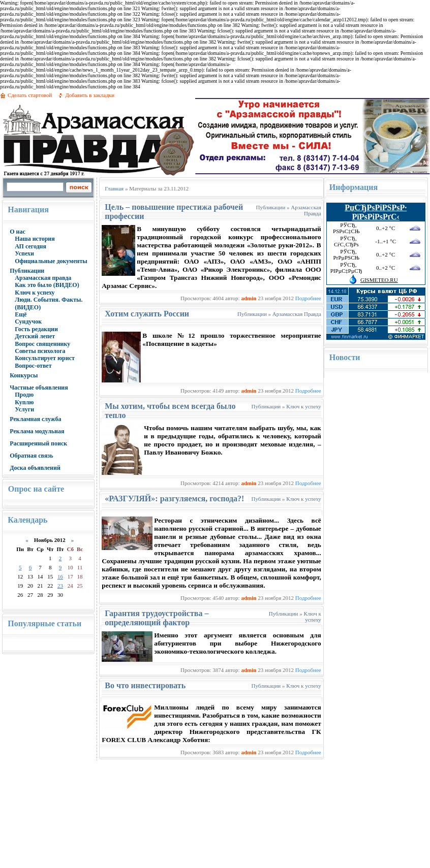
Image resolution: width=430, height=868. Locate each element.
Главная (114, 188)
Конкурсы (24, 375)
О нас (18, 232)
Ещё (21, 314)
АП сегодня (30, 246)
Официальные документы (51, 261)
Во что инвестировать (145, 685)
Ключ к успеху (35, 293)
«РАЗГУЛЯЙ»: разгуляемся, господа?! (174, 499)
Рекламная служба (35, 419)
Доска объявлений (35, 468)
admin (249, 298)
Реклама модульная (37, 431)
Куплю (24, 402)
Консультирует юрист (45, 358)
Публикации (27, 271)
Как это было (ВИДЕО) (47, 285)
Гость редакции (36, 329)
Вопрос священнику (42, 344)
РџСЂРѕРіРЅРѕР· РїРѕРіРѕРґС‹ (376, 212)
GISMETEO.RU (379, 280)
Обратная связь (31, 456)
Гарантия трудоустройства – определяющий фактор (157, 618)
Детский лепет (35, 336)
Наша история (35, 239)
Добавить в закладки (90, 95)
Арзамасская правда (43, 278)
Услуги (24, 409)
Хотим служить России (147, 314)
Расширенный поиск (38, 443)
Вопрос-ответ (33, 366)
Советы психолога (40, 351)
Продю (24, 395)
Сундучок (28, 322)
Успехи (24, 253)
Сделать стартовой (30, 95)
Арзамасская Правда (306, 210)
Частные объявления (39, 388)
